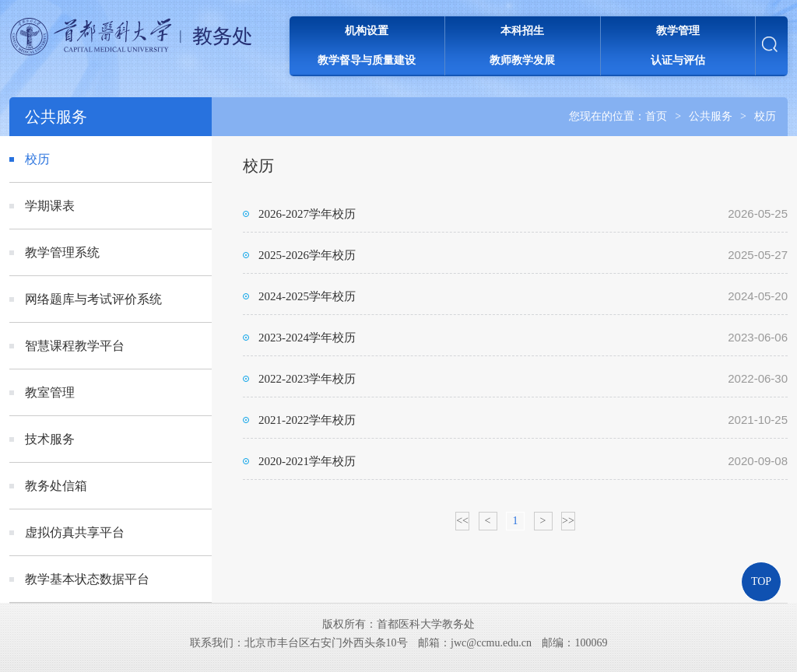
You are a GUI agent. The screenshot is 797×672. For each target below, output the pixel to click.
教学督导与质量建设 (367, 60)
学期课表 (50, 206)
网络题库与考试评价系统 (93, 299)
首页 (656, 116)
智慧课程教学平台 (75, 346)
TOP (761, 581)
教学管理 (678, 31)
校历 (765, 116)
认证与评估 (678, 60)
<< (462, 521)
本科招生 (522, 31)
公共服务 (711, 116)
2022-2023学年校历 (307, 379)
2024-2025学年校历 (307, 296)
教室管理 (50, 392)
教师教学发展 (522, 60)
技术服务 (50, 439)
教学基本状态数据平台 (87, 579)
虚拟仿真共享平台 (75, 532)
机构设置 (367, 31)
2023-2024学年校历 (307, 338)
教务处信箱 (56, 486)
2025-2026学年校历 (307, 255)
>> (568, 521)
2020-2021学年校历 (307, 461)
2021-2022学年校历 (307, 420)
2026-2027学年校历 (307, 214)
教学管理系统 (62, 252)
